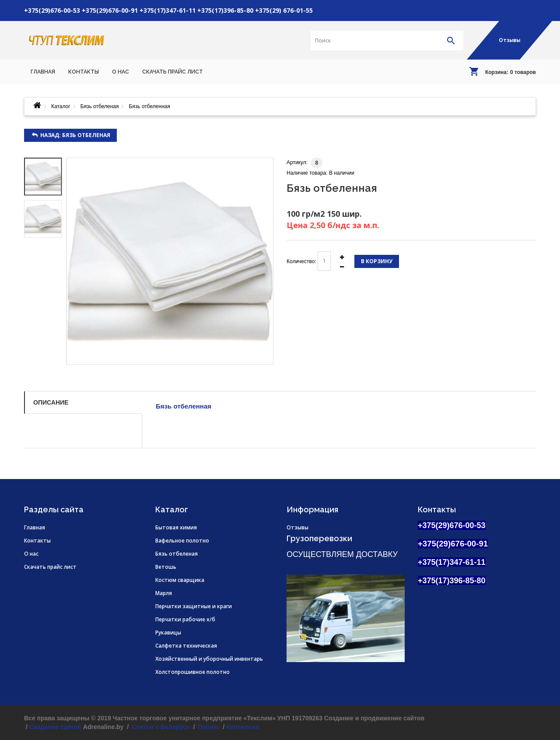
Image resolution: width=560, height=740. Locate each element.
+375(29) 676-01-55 (284, 10)
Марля (164, 593)
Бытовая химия (176, 527)
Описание (51, 402)
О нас (31, 554)
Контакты (37, 541)
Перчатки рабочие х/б (185, 619)
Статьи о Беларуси (160, 727)
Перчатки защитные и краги (194, 606)
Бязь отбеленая (100, 106)
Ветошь (166, 567)
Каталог (61, 106)
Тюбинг (208, 727)
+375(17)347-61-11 (168, 10)
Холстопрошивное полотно (192, 672)
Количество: (301, 261)
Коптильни (243, 727)
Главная (35, 527)
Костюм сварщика (180, 580)
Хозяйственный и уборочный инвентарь (209, 659)
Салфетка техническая (186, 646)
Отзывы (509, 40)
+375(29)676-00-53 (52, 10)
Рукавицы (168, 633)
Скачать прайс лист (50, 567)
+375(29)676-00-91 (110, 10)
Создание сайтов (55, 727)
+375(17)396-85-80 (225, 10)
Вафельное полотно (182, 541)
